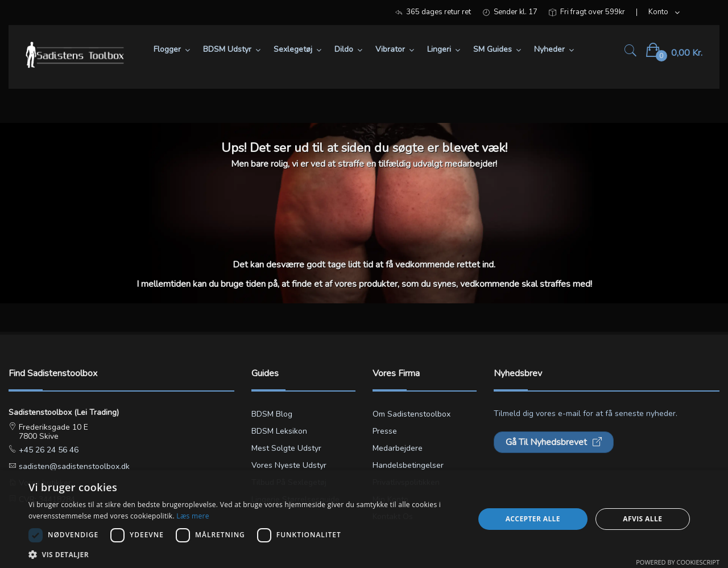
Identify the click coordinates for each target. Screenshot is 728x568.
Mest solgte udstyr (286, 448)
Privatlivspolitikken (406, 482)
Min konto (390, 499)
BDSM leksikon (279, 431)
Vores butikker (44, 483)
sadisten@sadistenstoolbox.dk (73, 466)
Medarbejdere (398, 448)
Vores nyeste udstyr (289, 465)
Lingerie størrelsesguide (295, 499)
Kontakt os (393, 516)
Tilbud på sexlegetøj (289, 482)
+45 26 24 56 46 (47, 450)
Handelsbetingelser (408, 465)
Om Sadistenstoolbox (411, 414)
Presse (385, 431)
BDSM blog (272, 414)
